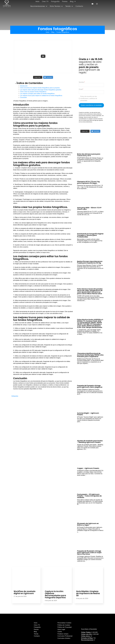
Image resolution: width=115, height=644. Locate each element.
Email (81, 89)
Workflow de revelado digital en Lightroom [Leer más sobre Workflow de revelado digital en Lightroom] (25, 592)
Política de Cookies (64, 625)
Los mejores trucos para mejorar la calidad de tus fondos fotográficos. (41, 96)
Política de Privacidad (65, 627)
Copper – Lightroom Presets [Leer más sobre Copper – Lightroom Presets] (88, 468)
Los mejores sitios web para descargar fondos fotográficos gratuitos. (41, 90)
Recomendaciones (38, 6)
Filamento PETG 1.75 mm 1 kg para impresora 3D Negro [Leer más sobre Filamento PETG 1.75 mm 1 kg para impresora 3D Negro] (88, 182)
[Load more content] (38, 77)
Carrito (60, 632)
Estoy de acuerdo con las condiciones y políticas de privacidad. (89, 98)
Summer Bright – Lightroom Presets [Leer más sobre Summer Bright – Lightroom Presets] (88, 414)
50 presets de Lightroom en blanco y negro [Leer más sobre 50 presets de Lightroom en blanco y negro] (88, 524)
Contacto (79, 6)
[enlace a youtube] (92, 4)
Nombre (81, 82)
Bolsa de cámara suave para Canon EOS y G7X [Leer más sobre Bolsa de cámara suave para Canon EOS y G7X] (89, 155)
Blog (72, 1)
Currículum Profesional (65, 636)
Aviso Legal (61, 629)
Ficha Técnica (55, 6)
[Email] (91, 92)
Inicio (37, 1)
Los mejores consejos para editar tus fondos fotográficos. (37, 94)
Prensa (65, 1)
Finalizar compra (63, 634)
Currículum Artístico (64, 638)
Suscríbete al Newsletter (89, 629)
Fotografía (55, 1)
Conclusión (23, 97)
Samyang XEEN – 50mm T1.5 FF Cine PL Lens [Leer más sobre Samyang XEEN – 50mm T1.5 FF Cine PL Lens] (89, 208)
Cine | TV (45, 1)
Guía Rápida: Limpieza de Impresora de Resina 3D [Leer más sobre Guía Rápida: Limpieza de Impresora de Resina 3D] (88, 593)
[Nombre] (91, 85)
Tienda (68, 6)
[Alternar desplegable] (75, 1)
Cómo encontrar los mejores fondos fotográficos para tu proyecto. (40, 88)
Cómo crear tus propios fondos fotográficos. (33, 92)
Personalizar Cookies (64, 623)
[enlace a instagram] (97, 4)
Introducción (24, 86)
